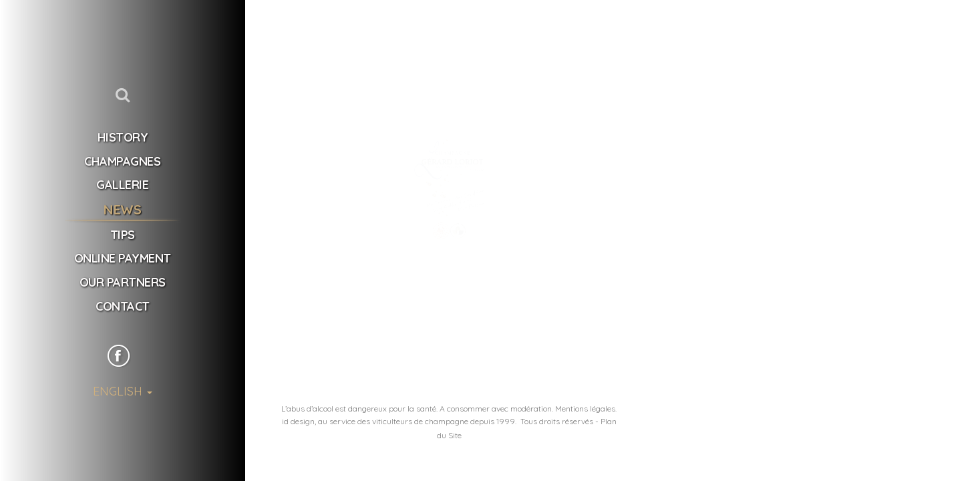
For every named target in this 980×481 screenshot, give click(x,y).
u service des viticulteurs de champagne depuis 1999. (420, 421)
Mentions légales (585, 409)
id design (298, 421)
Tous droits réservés (557, 421)
